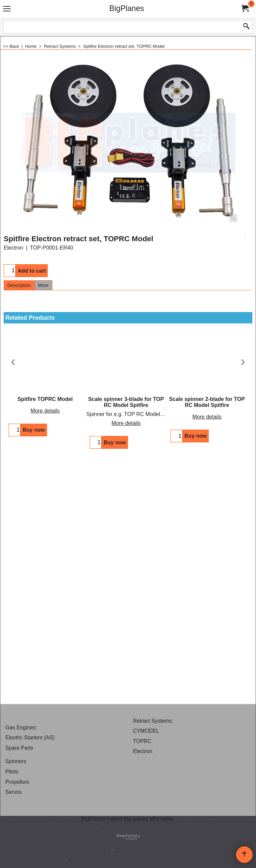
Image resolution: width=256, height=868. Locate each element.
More (43, 285)
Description (19, 285)
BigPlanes (127, 8)
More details (44, 411)
